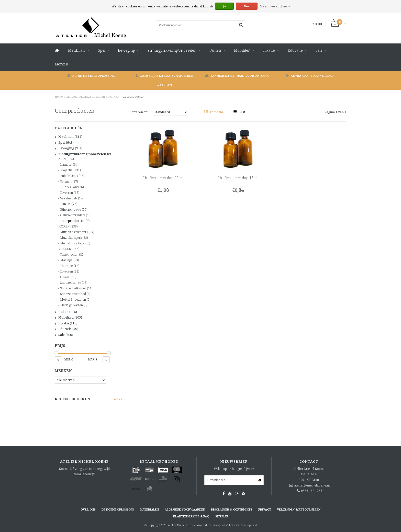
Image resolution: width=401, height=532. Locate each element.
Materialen (149, 509)
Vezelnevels (72, 198)
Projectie (70, 170)
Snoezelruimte (74, 283)
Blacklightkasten (74, 305)
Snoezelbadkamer (76, 288)
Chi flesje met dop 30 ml (163, 178)
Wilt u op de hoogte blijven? (234, 469)
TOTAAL (67, 277)
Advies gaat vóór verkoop (310, 76)
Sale (319, 50)
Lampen (69, 165)
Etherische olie (74, 210)
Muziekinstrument (77, 232)
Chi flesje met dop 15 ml (238, 178)
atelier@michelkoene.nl (312, 485)
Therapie (70, 266)
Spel (102, 50)
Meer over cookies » (275, 6)
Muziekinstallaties (75, 243)
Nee (247, 6)
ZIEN (66, 159)
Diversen (70, 193)
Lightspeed (218, 525)
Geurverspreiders (76, 215)
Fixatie (269, 50)
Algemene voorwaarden (185, 509)
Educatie (295, 50)
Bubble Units (72, 176)
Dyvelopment (249, 525)
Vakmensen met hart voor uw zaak (237, 76)
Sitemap (222, 516)
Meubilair (77, 50)
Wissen (118, 399)
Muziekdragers (74, 238)
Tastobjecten (72, 255)
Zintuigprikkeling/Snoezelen (172, 50)
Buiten (215, 50)
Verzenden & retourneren (299, 509)
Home (59, 97)
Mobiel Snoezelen (75, 300)
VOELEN (69, 249)
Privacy (265, 509)
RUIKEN (114, 97)
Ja (224, 6)
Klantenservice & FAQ (191, 516)
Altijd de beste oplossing (91, 76)
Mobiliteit (242, 50)
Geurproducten (133, 97)
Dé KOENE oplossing (118, 509)
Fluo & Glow (72, 187)
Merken (62, 64)
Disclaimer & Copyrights (232, 509)
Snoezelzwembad (75, 294)
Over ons (88, 509)
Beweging (126, 50)
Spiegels (69, 182)
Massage (69, 260)
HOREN (68, 227)
